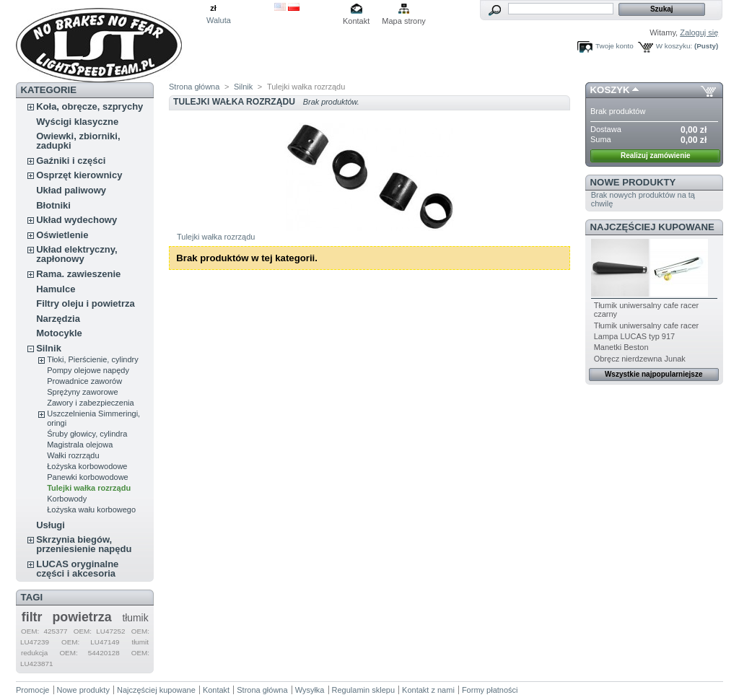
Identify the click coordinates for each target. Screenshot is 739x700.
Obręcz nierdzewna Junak (640, 359)
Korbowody (67, 499)
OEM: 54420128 (89, 653)
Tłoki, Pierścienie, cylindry (93, 359)
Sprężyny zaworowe (82, 392)
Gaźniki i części (71, 161)
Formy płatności (490, 690)
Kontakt (356, 21)
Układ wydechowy (76, 220)
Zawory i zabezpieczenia (90, 403)
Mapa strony (404, 21)
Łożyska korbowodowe (87, 466)
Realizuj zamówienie (656, 156)
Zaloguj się (699, 32)
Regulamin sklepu (363, 690)
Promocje (32, 690)
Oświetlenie (62, 235)
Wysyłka (310, 690)
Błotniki (53, 205)
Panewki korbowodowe (88, 477)
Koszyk (610, 90)
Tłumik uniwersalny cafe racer (647, 325)
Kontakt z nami (428, 690)
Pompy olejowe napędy (88, 370)
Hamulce (56, 289)
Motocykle (59, 333)
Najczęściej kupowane (652, 227)
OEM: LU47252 (100, 631)
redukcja (34, 653)
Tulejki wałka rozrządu (89, 488)
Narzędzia (58, 319)
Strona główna (194, 87)
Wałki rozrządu (73, 455)
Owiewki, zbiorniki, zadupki (78, 141)
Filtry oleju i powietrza (86, 303)
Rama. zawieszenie (78, 274)
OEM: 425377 (44, 631)
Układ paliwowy (71, 190)
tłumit (140, 642)
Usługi (51, 525)
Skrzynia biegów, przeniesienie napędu (84, 544)
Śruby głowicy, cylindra (87, 434)
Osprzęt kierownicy (79, 175)
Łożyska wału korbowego (91, 509)
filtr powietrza (67, 617)
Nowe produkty (633, 182)
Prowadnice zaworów (84, 381)
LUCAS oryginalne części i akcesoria (77, 569)
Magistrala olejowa (80, 445)
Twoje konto (615, 46)
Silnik (49, 348)
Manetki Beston (621, 347)
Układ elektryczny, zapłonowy (76, 254)
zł (213, 8)
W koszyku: (674, 46)
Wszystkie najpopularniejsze (654, 374)
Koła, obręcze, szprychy (89, 106)
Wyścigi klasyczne (77, 122)
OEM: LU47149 (90, 642)
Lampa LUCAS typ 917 (635, 336)
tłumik (135, 618)
